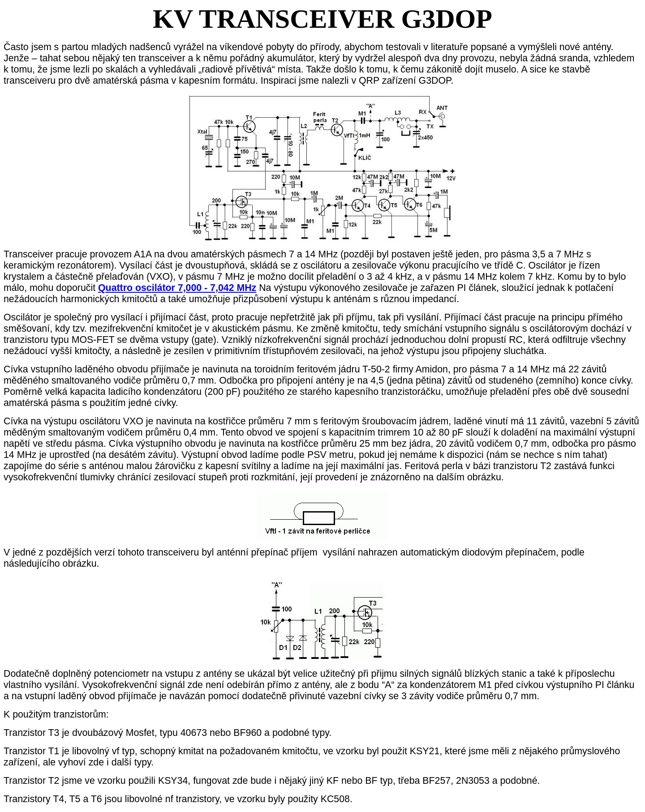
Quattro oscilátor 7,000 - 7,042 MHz (177, 288)
